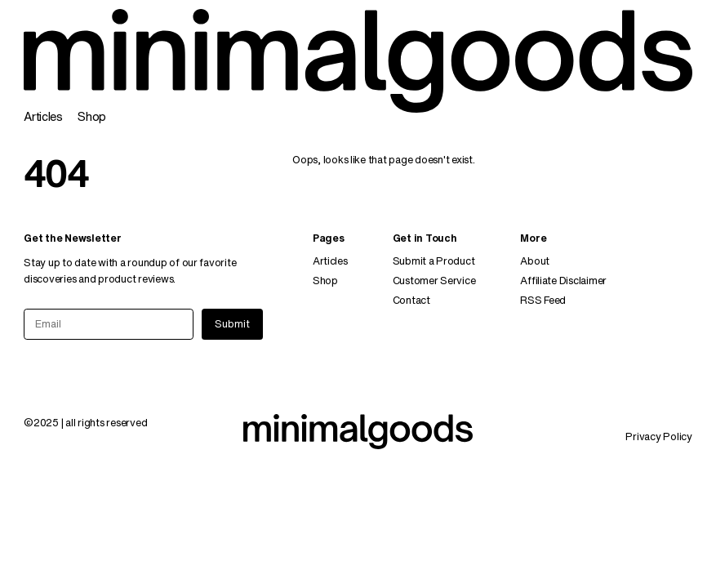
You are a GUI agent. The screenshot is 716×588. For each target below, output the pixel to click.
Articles (43, 116)
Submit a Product (434, 261)
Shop (92, 116)
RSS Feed (543, 300)
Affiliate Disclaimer (563, 281)
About (535, 261)
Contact (411, 300)
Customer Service (434, 281)
